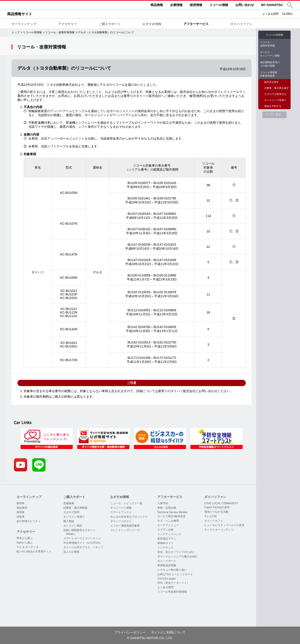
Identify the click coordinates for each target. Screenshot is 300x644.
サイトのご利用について (168, 632)
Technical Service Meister (173, 512)
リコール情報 (219, 5)
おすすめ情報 (152, 24)
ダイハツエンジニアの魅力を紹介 (177, 556)
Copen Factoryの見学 (217, 507)
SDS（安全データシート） (174, 583)
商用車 (21, 512)
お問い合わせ (245, 5)
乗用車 (21, 503)
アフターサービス (196, 24)
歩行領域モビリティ (29, 521)
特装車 (21, 517)
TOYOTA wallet (167, 579)
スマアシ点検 (165, 530)
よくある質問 (271, 14)
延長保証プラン (167, 539)
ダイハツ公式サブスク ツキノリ (83, 547)
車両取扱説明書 (167, 565)
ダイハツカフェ (214, 521)
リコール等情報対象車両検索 (269, 74)
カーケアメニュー (168, 525)
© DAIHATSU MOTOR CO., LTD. (150, 638)
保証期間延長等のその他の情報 (270, 64)
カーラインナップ (24, 24)
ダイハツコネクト (121, 521)
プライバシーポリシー (130, 632)
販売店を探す (272, 82)
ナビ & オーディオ (28, 547)
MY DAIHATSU (272, 5)
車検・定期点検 (167, 508)
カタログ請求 (71, 512)
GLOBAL (287, 14)
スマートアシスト (121, 512)
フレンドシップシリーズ (125, 530)
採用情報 (196, 5)
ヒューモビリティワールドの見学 (224, 525)
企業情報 (176, 5)
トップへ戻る (273, 114)
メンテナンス (165, 548)
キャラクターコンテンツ (219, 530)
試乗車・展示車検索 (75, 508)
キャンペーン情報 (121, 508)
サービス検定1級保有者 (172, 516)
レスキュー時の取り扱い (172, 570)
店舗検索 (69, 503)
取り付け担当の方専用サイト (34, 552)
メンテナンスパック (169, 534)
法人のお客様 (71, 552)
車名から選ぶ (25, 538)
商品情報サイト (20, 14)
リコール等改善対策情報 (172, 592)
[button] (290, 5)
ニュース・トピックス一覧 (126, 503)
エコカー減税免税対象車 (125, 526)
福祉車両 (22, 508)
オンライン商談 (73, 526)
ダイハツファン (241, 24)
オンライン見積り (74, 517)
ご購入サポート (110, 24)
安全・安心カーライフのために (176, 552)
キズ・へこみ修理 (168, 521)
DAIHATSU (41, 5)
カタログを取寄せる (275, 94)
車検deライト (166, 543)
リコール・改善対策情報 (267, 44)
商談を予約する (273, 106)
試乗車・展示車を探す (277, 88)
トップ (16, 32)
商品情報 (157, 5)
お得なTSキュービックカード (175, 574)
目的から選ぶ (25, 543)
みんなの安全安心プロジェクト (129, 517)
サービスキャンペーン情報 (270, 54)
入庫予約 (163, 503)
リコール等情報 (274, 35)
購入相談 (69, 521)
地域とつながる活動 (216, 512)
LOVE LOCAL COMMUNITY (221, 503)
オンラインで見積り (275, 100)
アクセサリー (68, 24)
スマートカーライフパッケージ (82, 538)
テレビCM (210, 516)
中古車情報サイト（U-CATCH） (83, 543)
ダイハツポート (167, 561)
